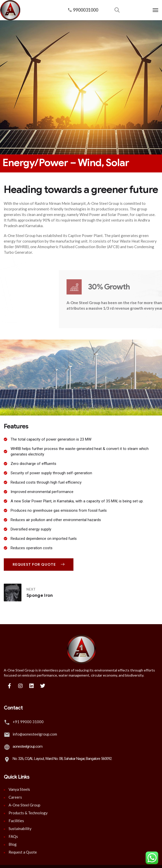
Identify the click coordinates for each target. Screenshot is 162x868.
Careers (15, 797)
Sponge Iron (40, 595)
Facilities (16, 821)
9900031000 (83, 10)
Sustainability (20, 828)
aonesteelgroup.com (28, 746)
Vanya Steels (19, 789)
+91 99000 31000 (28, 722)
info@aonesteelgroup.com (35, 734)
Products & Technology (28, 813)
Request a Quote (23, 852)
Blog (13, 844)
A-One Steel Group (24, 805)
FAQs (13, 836)
